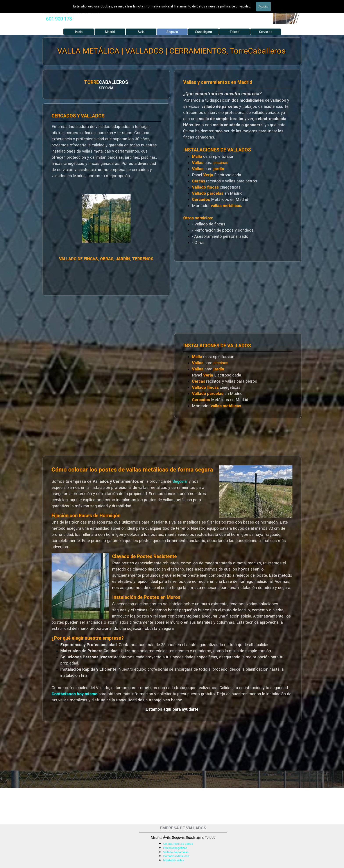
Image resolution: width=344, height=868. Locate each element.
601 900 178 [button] (59, 19)
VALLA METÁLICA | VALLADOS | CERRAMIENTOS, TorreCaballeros (172, 51)
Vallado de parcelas (176, 852)
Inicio (79, 32)
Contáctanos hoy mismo (74, 694)
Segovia (180, 481)
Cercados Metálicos (176, 856)
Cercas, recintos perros (178, 844)
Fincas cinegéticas (175, 848)
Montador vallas (174, 860)
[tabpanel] (59, 19)
